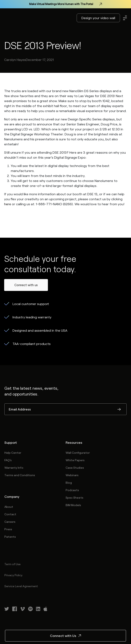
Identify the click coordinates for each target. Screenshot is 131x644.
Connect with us (26, 285)
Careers (10, 522)
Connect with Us (65, 636)
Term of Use (12, 564)
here (8, 204)
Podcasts (72, 490)
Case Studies (75, 468)
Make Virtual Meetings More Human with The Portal (65, 4)
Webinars (72, 475)
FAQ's (8, 460)
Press (8, 529)
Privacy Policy (13, 575)
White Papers (75, 460)
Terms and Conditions (20, 475)
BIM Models (73, 505)
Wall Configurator (78, 453)
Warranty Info (14, 468)
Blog (69, 483)
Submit (119, 410)
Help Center (13, 453)
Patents (10, 537)
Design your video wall (98, 18)
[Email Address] (65, 409)
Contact (10, 514)
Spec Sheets (74, 498)
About (9, 507)
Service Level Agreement (21, 586)
